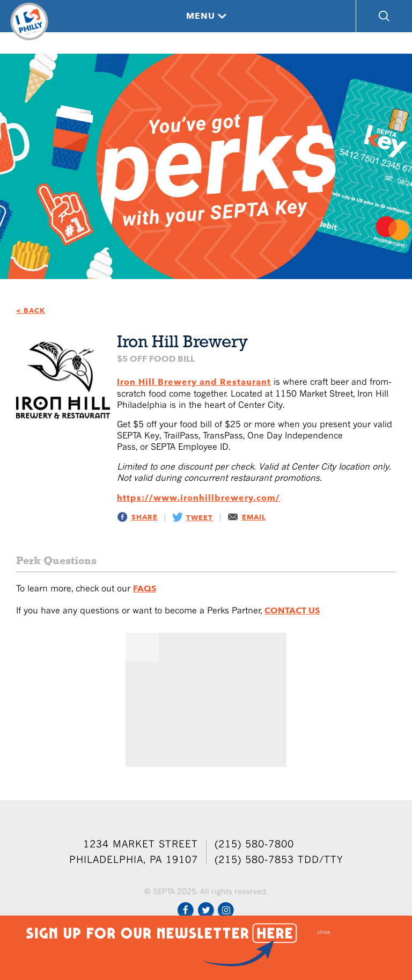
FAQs (145, 588)
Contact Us (292, 610)
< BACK (31, 310)
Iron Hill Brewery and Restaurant (194, 382)
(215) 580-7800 (254, 844)
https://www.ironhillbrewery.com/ (198, 498)
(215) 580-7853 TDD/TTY (279, 860)
